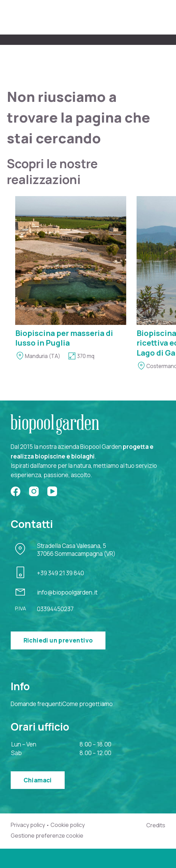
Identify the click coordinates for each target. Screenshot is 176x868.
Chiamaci (38, 780)
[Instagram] (34, 491)
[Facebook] (16, 491)
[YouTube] (52, 491)
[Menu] (161, 17)
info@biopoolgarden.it (67, 592)
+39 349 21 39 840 (61, 573)
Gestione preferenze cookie (47, 836)
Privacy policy (28, 825)
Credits (156, 825)
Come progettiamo (87, 704)
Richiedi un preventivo (58, 640)
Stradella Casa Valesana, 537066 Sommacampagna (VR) (76, 550)
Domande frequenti (36, 704)
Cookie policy (68, 825)
